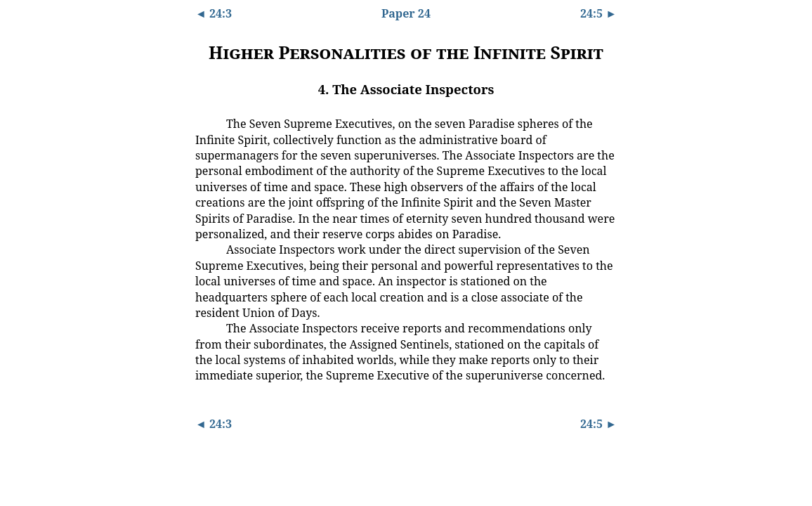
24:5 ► (598, 13)
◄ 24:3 (214, 13)
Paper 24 (406, 13)
